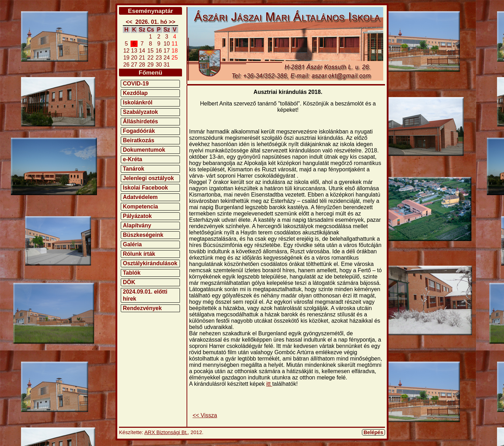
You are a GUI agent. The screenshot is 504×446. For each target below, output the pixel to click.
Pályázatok (137, 216)
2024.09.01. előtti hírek (145, 295)
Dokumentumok (144, 150)
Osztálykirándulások (150, 263)
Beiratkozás (139, 140)
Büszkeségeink (143, 235)
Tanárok (134, 169)
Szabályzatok (140, 112)
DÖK (129, 282)
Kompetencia (140, 207)
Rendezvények (142, 308)
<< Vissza (205, 415)
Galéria (132, 244)
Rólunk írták (139, 254)
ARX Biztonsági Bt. (166, 432)
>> (172, 22)
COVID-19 (136, 84)
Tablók (132, 273)
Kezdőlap (135, 93)
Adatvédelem (140, 197)
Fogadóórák (139, 131)
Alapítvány (137, 225)
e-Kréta (132, 159)
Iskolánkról (138, 102)
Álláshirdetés (140, 121)
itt (269, 384)
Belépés (373, 432)
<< (129, 22)
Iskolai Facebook (145, 188)
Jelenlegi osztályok (148, 178)
